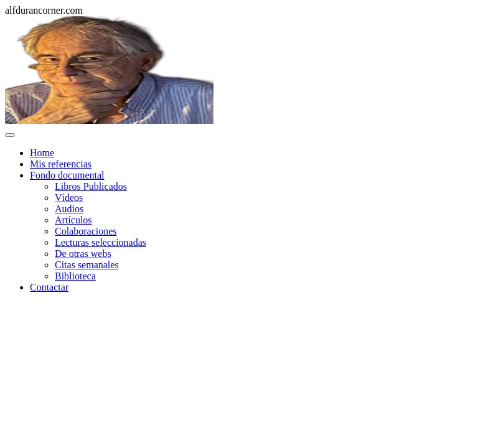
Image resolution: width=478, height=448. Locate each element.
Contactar (49, 287)
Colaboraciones (86, 231)
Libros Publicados (91, 186)
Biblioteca (75, 276)
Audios (69, 209)
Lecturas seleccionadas (101, 242)
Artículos (73, 220)
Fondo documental (67, 175)
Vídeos (69, 198)
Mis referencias (61, 164)
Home (42, 153)
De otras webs (83, 254)
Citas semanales (87, 265)
